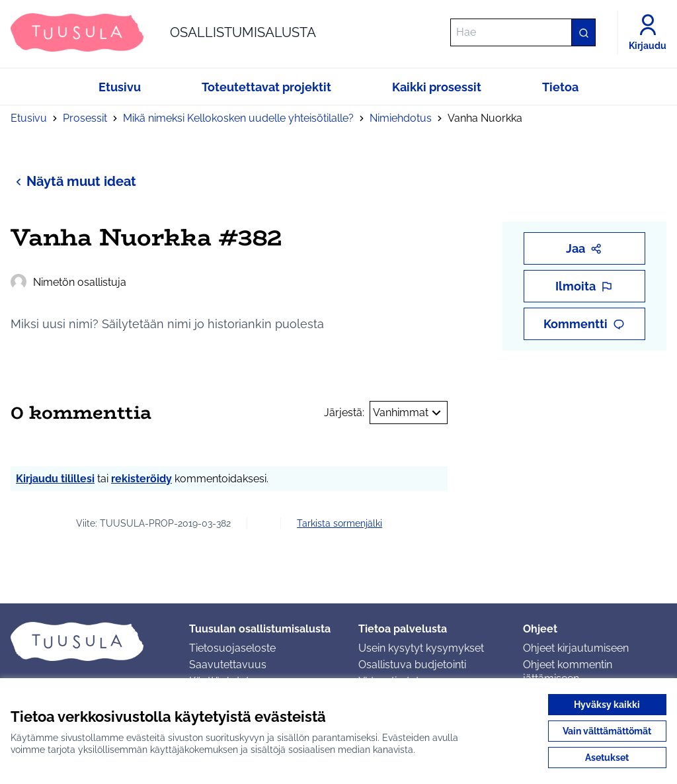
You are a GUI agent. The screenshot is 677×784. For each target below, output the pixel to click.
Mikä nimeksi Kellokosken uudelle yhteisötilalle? (238, 118)
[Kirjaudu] (648, 32)
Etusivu (29, 118)
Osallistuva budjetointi (412, 665)
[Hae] (523, 32)
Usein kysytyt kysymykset (421, 648)
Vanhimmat (409, 413)
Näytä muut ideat (73, 181)
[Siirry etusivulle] (163, 32)
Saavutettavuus (228, 665)
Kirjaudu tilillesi (55, 479)
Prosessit (85, 118)
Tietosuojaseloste (232, 648)
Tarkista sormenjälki (339, 523)
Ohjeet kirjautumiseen (576, 648)
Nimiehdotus (401, 118)
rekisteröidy (141, 479)
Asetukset (607, 758)
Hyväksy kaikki (607, 705)
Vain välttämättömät (607, 731)
